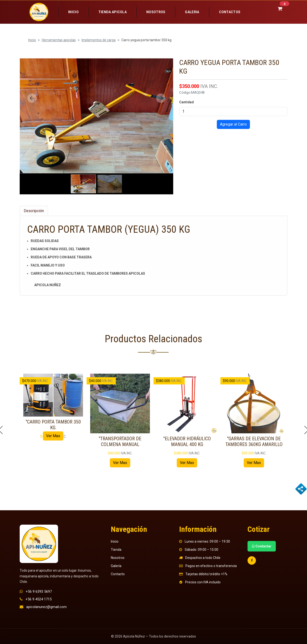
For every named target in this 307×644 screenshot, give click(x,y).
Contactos (230, 12)
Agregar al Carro (233, 124)
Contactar (262, 546)
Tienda (116, 550)
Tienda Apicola (112, 12)
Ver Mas (53, 436)
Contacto (118, 574)
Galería (116, 566)
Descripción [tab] (34, 211)
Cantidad (186, 102)
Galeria (192, 12)
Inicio (73, 12)
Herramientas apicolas (59, 40)
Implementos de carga (99, 40)
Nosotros (156, 12)
